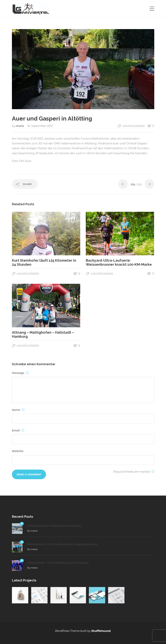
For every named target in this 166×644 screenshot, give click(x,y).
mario (20, 126)
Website (18, 451)
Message (20, 373)
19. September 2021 (40, 126)
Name (18, 410)
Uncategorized (134, 126)
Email (18, 430)
